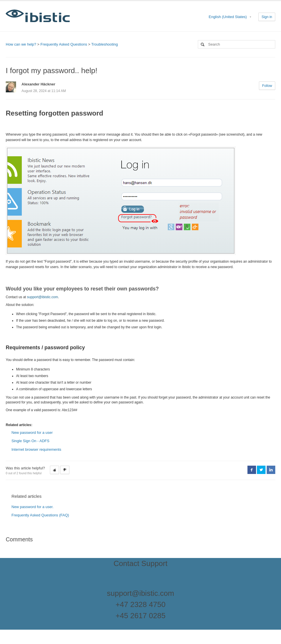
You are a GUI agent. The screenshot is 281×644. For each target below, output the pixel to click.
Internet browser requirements (37, 449)
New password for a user (32, 433)
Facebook (252, 470)
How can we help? (21, 44)
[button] (54, 470)
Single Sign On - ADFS (30, 441)
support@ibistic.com (42, 297)
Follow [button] (267, 86)
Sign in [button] (267, 17)
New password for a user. (33, 507)
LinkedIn (271, 470)
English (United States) (228, 17)
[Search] (237, 44)
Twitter (261, 470)
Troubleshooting (105, 44)
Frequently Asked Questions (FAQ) (40, 515)
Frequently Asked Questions (64, 44)
